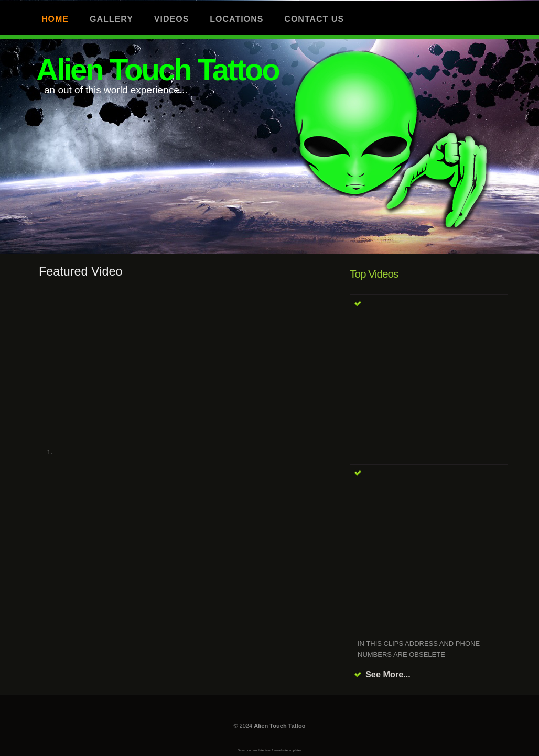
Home (55, 19)
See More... (388, 674)
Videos (171, 19)
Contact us (314, 19)
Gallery (111, 19)
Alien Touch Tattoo (158, 69)
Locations (236, 19)
